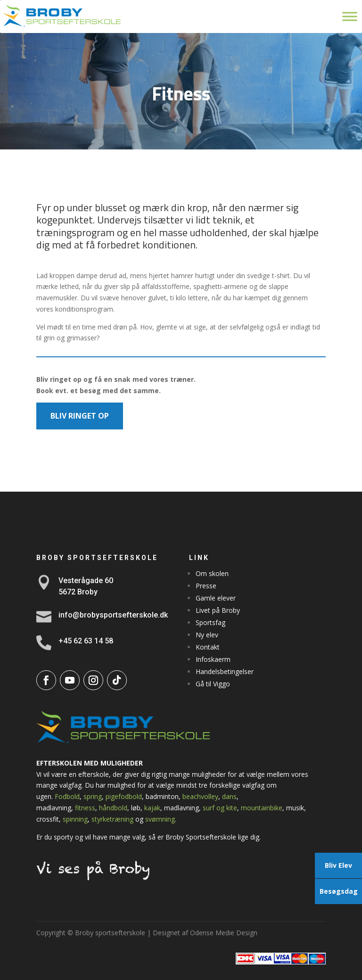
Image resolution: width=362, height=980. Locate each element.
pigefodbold (124, 796)
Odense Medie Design (224, 933)
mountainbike (262, 808)
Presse (206, 586)
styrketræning (112, 819)
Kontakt (208, 647)
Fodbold (67, 796)
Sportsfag (210, 622)
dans (229, 796)
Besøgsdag (339, 891)
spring (93, 796)
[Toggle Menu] (350, 16)
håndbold (113, 808)
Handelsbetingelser (225, 671)
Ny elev (207, 635)
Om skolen (212, 573)
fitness (85, 808)
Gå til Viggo (213, 684)
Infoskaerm (213, 659)
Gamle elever (216, 598)
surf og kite (220, 808)
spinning (75, 819)
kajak (152, 808)
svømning (160, 819)
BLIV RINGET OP (80, 416)
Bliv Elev (338, 865)
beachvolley (200, 796)
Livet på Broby (218, 610)
